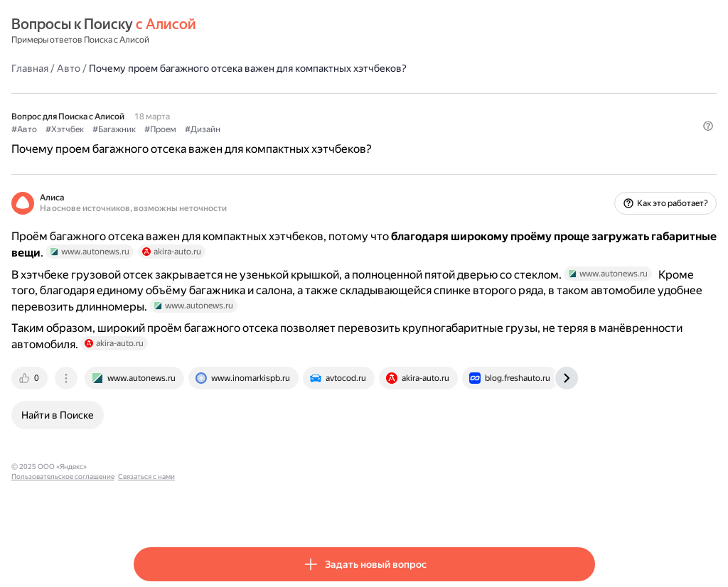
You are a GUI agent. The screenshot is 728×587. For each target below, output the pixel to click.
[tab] (153, 419)
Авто (191, 68)
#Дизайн (325, 129)
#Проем (283, 129)
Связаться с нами (350, 508)
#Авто (146, 129)
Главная (152, 68)
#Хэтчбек (187, 129)
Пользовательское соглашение (267, 508)
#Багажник (236, 129)
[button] (587, 153)
